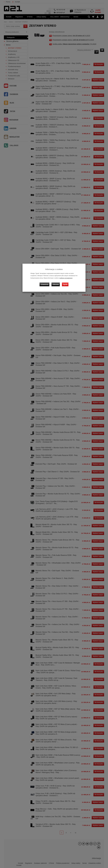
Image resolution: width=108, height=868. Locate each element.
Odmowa (56, 282)
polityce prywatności (65, 278)
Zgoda (65, 282)
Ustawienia (46, 282)
